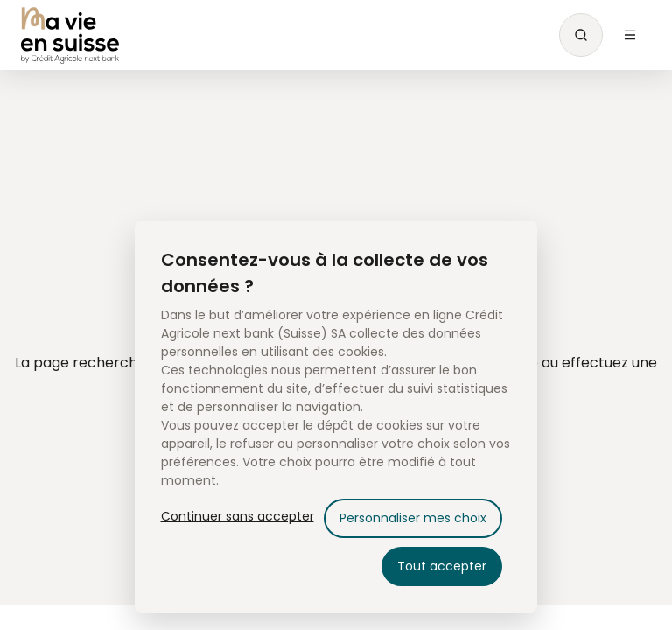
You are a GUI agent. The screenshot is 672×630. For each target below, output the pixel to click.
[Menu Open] (630, 35)
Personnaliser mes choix (413, 518)
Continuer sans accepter (238, 516)
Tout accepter (442, 566)
